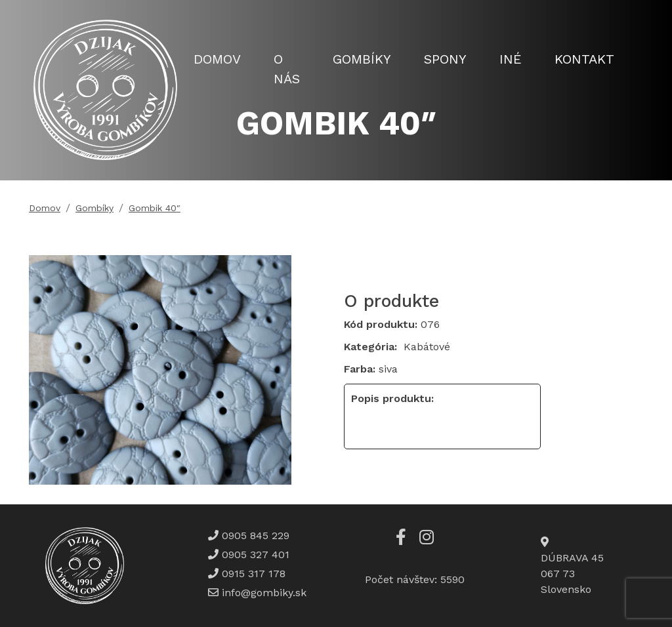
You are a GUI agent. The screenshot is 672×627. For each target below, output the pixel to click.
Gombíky (362, 59)
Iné (511, 59)
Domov (217, 59)
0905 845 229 (254, 536)
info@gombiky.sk (264, 593)
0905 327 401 (254, 555)
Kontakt (584, 59)
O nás (287, 69)
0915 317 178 (252, 574)
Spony (445, 59)
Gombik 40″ (155, 208)
